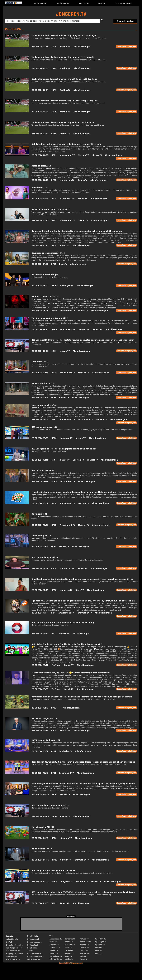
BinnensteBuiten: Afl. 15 (43, 383)
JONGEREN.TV (71, 14)
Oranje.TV (84, 951)
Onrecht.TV (84, 948)
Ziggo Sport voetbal (14, 945)
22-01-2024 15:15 (40, 708)
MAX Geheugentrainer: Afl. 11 (46, 740)
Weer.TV (99, 951)
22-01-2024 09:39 (40, 795)
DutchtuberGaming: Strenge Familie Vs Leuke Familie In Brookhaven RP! (67, 644)
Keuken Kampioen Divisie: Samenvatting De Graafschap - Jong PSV (64, 101)
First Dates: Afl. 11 (40, 362)
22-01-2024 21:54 (40, 221)
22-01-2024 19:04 (40, 420)
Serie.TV (80, 590)
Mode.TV (68, 956)
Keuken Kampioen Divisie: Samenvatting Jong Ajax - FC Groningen (64, 36)
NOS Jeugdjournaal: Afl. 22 (44, 427)
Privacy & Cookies (123, 3)
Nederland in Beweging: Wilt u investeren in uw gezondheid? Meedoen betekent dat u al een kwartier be (83, 762)
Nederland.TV (63, 3)
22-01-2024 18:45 (40, 482)
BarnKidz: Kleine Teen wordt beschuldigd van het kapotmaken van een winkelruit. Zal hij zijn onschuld (82, 697)
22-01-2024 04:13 (40, 882)
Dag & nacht (32, 948)
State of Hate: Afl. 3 (41, 166)
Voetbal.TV (65, 47)
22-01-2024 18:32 (40, 503)
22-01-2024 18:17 (40, 547)
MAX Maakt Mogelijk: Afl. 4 (45, 719)
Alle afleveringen (82, 47)
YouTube (56, 665)
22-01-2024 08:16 (40, 838)
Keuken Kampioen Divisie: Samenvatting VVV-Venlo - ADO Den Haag (64, 79)
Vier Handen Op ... (34, 960)
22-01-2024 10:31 (40, 751)
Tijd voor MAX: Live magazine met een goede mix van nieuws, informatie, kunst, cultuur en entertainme (83, 601)
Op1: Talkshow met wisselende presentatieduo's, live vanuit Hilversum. (66, 144)
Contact (101, 3)
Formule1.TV (55, 948)
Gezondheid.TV (85, 420)
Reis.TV (83, 956)
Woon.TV (99, 953)
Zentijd (30, 951)
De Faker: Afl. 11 (39, 514)
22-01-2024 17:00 (40, 634)
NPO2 (54, 180)
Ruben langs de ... (35, 942)
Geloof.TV (54, 953)
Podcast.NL (84, 3)
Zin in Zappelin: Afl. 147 (43, 827)
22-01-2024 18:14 (40, 568)
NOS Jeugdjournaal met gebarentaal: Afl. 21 (53, 871)
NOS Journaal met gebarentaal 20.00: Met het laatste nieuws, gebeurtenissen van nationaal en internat (84, 892)
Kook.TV (63, 264)
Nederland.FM (40, 3)
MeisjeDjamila (12, 939)
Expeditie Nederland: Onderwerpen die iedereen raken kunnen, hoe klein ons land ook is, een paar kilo (82, 492)
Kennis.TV (82, 180)
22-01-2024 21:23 (40, 264)
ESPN (54, 47)
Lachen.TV (83, 221)
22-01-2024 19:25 (40, 373)
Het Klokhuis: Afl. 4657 (43, 471)
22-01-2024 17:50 (40, 590)
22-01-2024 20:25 (40, 329)
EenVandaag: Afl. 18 (41, 536)
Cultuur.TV (65, 860)
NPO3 (54, 199)
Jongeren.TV (66, 438)
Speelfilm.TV (101, 939)
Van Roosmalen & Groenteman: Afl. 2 (50, 318)
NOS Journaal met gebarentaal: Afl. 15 (50, 805)
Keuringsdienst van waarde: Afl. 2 (48, 253)
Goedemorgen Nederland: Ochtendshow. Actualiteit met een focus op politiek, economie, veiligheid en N (83, 784)
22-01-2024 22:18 (40, 180)
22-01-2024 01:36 (40, 903)
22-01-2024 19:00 (40, 438)
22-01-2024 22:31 (40, 134)
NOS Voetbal (33, 945)
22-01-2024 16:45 (40, 665)
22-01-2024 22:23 (40, 155)
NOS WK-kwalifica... (35, 957)
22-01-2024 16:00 (40, 689)
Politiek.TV (85, 953)
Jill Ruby (10, 942)
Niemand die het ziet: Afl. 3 (45, 296)
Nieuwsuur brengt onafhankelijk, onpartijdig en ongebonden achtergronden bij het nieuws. (77, 231)
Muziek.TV (68, 689)
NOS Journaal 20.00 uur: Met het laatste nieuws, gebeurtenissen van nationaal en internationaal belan (83, 340)
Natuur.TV (84, 939)
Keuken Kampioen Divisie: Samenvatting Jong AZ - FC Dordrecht (63, 57)
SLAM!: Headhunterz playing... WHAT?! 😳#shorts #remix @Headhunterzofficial (71, 673)
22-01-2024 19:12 (40, 398)
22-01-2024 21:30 (40, 245)
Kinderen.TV (66, 838)
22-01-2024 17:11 (40, 613)
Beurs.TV (53, 942)
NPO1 (54, 155)
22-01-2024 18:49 (40, 460)
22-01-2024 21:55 (40, 199)
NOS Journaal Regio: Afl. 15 (45, 557)
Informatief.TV (67, 180)
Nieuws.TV (97, 155)
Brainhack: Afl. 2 (39, 188)
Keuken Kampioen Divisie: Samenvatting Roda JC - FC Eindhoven (63, 122)
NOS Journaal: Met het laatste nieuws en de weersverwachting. (63, 623)
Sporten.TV (78, 460)
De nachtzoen (11, 957)
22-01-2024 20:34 (40, 286)
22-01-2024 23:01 (40, 68)
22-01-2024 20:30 (40, 311)
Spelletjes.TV (67, 286)
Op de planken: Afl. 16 (42, 849)
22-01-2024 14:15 (40, 731)
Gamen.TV (69, 665)
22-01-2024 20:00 (40, 351)
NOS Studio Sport (13, 960)
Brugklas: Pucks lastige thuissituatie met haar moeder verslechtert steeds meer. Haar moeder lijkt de (83, 579)
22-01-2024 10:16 (40, 773)
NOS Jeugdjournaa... (14, 948)
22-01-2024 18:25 (40, 525)
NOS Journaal (33, 939)
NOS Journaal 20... (35, 954)
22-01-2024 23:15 (40, 47)
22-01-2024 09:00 (40, 816)
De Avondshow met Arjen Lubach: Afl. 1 (50, 209)
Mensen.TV (83, 155)
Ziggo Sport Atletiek (15, 954)
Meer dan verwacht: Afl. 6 (44, 405)
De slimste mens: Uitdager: (45, 275)
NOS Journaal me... (14, 951)
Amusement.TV (67, 155)
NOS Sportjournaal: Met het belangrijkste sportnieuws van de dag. (64, 449)
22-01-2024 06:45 (40, 860)
